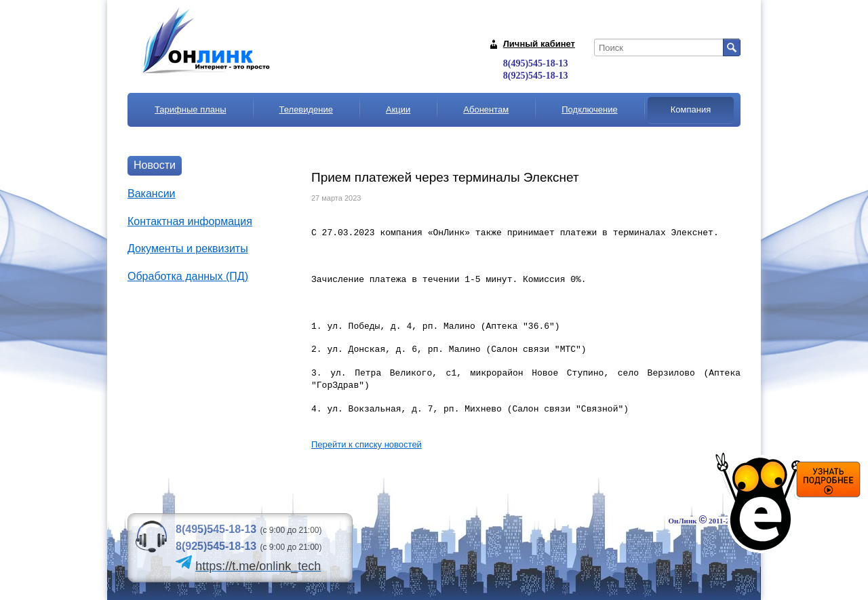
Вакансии (152, 194)
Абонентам (486, 109)
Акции (398, 109)
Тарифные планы (191, 109)
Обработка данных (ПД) (188, 276)
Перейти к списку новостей (367, 444)
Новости (155, 165)
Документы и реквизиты (188, 248)
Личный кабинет (539, 44)
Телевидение (306, 109)
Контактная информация (190, 221)
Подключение (589, 109)
